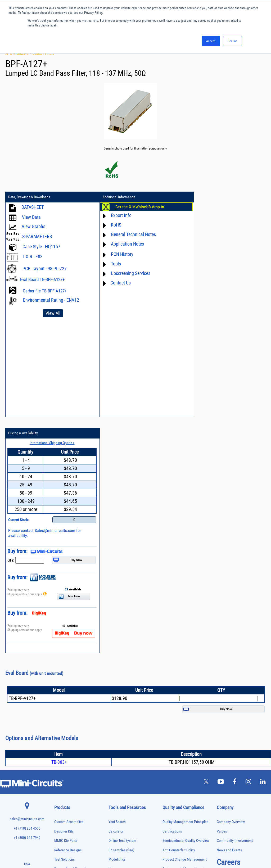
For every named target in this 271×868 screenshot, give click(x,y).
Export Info (117, 215)
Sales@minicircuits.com (234, 294)
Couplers (59, 681)
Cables (58, 676)
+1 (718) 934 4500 (27, 593)
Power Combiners (64, 764)
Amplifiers (60, 654)
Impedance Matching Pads (69, 725)
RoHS (112, 225)
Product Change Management (185, 624)
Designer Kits (64, 596)
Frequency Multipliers (67, 720)
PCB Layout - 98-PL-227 (45, 268)
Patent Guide (118, 686)
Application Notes (123, 244)
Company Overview (231, 586)
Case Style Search (122, 705)
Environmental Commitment (183, 633)
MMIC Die (60, 737)
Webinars (115, 676)
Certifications (172, 596)
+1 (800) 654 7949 (27, 602)
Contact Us (116, 283)
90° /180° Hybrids (64, 792)
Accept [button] (211, 41)
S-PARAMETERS (37, 236)
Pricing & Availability (202, 197)
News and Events (229, 615)
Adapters (59, 648)
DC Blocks (60, 692)
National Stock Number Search (131, 695)
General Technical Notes (129, 234)
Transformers (62, 825)
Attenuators (61, 659)
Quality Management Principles (185, 586)
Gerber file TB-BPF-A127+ (45, 291)
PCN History (118, 254)
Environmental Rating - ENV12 (51, 300)
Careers (229, 627)
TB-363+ (59, 526)
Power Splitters (63, 781)
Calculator (116, 596)
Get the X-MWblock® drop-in (135, 207)
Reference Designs (68, 615)
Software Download (123, 714)
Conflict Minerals (175, 671)
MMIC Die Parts (66, 605)
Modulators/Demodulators (69, 742)
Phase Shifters (62, 759)
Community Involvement (235, 605)
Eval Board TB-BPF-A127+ (42, 279)
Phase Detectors (64, 753)
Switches (59, 803)
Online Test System (122, 605)
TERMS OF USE (109, 846)
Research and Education (72, 633)
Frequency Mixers (64, 714)
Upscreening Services (126, 273)
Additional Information (114, 197)
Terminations (62, 814)
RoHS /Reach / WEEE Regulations (187, 643)
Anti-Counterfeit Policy (179, 615)
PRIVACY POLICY (133, 846)
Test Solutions (64, 624)
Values (222, 596)
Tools (111, 264)
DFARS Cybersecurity (178, 680)
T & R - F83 (33, 257)
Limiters (59, 731)
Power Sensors (63, 775)
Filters (49, 53)
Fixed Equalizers (64, 709)
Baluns (58, 665)
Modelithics (117, 624)
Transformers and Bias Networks (73, 831)
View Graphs (33, 226)
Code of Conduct (175, 652)
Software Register (121, 723)
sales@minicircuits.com (27, 583)
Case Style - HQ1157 (41, 247)
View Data (31, 217)
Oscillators (61, 747)
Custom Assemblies (69, 586)
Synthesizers (62, 808)
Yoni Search (117, 586)
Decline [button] (232, 41)
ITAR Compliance (175, 661)
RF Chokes (60, 797)
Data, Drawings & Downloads (29, 197)
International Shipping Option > (229, 207)
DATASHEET (33, 207)
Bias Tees (60, 670)
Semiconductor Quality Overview (186, 605)
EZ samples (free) (121, 615)
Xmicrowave (118, 633)
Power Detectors (64, 770)
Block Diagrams (120, 652)
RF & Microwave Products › (25, 53)
